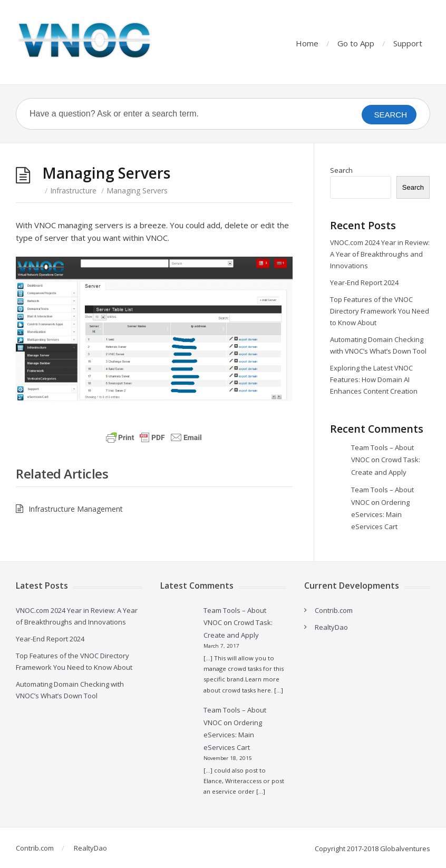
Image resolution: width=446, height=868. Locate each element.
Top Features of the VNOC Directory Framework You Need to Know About (380, 311)
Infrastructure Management (76, 509)
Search (341, 170)
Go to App (356, 43)
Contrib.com (334, 610)
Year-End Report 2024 (364, 282)
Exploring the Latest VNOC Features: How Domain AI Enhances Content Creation (374, 379)
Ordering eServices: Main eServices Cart (380, 515)
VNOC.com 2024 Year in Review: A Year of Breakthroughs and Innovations (380, 254)
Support (408, 43)
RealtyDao (331, 627)
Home (307, 43)
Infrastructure (73, 191)
